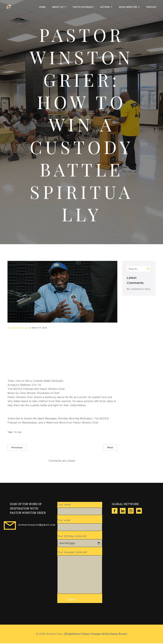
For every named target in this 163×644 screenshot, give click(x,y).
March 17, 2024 (40, 328)
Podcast (151, 7)
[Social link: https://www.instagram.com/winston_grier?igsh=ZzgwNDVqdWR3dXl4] (132, 511)
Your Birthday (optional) (80, 541)
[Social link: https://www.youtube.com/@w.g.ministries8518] (140, 511)
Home (42, 7)
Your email (80, 525)
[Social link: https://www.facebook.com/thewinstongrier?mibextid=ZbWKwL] (116, 511)
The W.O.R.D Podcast (18, 328)
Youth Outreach (83, 7)
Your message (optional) (80, 573)
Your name (80, 510)
